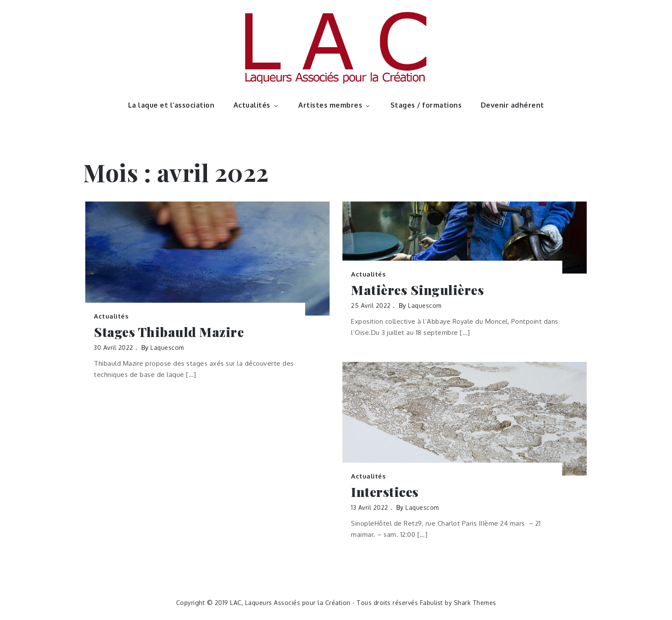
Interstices (385, 492)
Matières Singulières (417, 290)
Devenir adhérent (513, 105)
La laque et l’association (171, 105)
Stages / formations (426, 105)
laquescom (167, 348)
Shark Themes (475, 603)
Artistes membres (335, 105)
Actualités (256, 105)
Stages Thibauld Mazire (169, 332)
